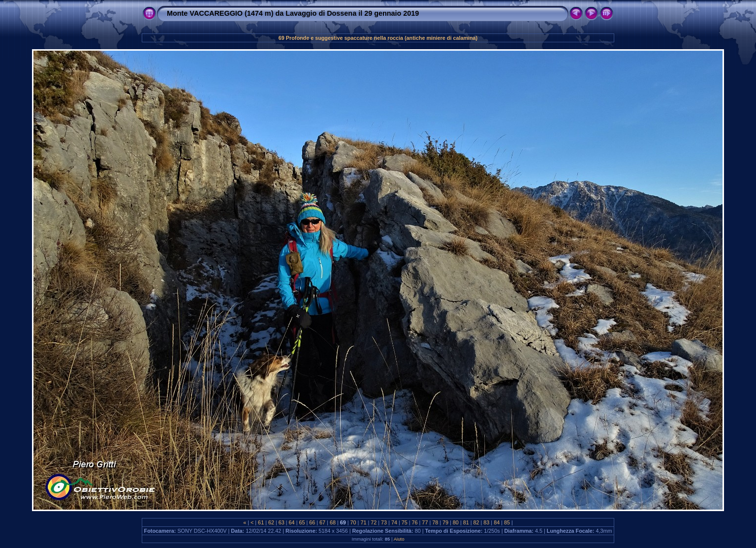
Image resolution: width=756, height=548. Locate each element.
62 (271, 522)
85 (507, 522)
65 (302, 522)
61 (261, 522)
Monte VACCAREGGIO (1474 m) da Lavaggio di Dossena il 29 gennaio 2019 (293, 13)
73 (384, 522)
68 (333, 522)
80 (456, 522)
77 (425, 522)
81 (466, 522)
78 (435, 522)
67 (322, 522)
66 (312, 522)
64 (292, 522)
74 (394, 522)
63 (282, 522)
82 (476, 522)
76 (415, 522)
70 (353, 522)
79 (445, 522)
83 (486, 522)
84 (497, 522)
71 (363, 522)
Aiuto (399, 539)
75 (405, 522)
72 (374, 522)
